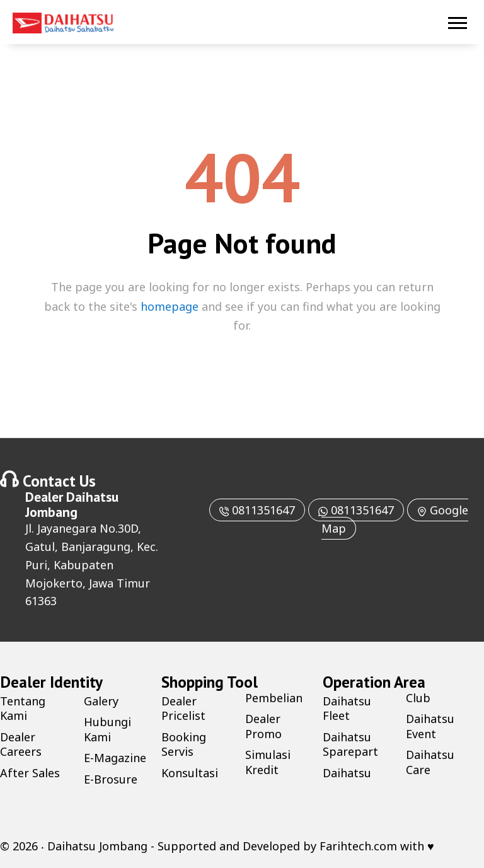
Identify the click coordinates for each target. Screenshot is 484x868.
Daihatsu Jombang (72, 504)
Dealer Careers (21, 744)
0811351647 (257, 510)
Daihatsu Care (430, 762)
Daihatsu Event (430, 726)
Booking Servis (184, 744)
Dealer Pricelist (183, 708)
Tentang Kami (23, 708)
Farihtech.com (358, 846)
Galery (101, 701)
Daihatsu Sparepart (350, 744)
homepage (170, 306)
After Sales (30, 773)
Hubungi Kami (107, 729)
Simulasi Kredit (268, 762)
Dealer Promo (263, 726)
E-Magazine (115, 758)
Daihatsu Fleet (347, 708)
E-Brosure (111, 779)
